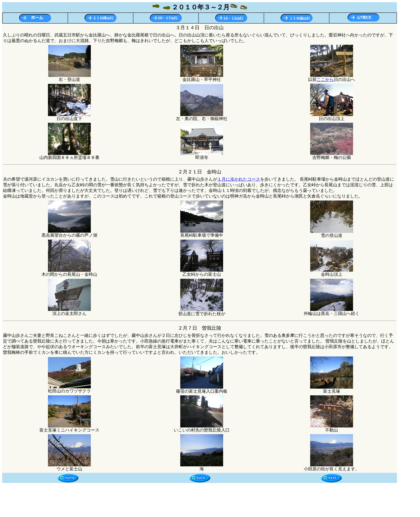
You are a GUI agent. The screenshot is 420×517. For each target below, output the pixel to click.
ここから (325, 79)
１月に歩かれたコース (239, 179)
